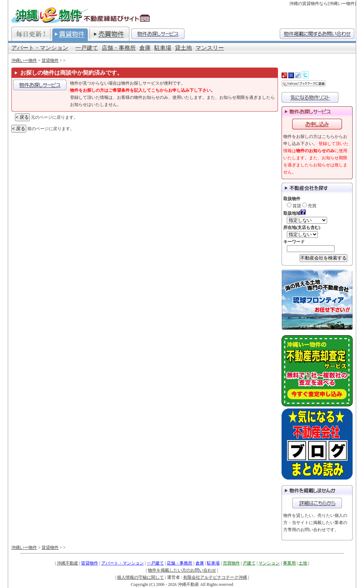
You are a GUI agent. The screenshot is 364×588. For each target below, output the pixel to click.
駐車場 (163, 48)
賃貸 (294, 206)
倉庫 (145, 48)
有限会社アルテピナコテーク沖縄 (215, 577)
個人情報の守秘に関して (140, 577)
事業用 (289, 563)
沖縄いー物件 (24, 60)
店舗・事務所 (119, 48)
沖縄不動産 (68, 563)
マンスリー (210, 48)
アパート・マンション (40, 48)
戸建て (249, 563)
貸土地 (183, 48)
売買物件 (231, 563)
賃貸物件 (50, 60)
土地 (303, 563)
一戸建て (87, 48)
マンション (269, 563)
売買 (309, 206)
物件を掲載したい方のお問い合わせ (182, 570)
